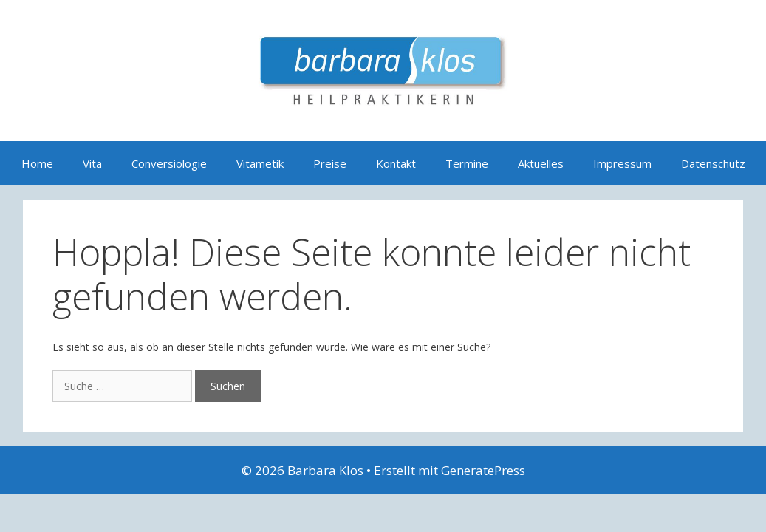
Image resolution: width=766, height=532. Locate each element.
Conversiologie (169, 163)
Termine (467, 163)
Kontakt (396, 163)
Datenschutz (713, 163)
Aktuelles (541, 163)
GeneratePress (483, 470)
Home (37, 163)
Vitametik (260, 163)
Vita (92, 163)
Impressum (622, 163)
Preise (330, 163)
